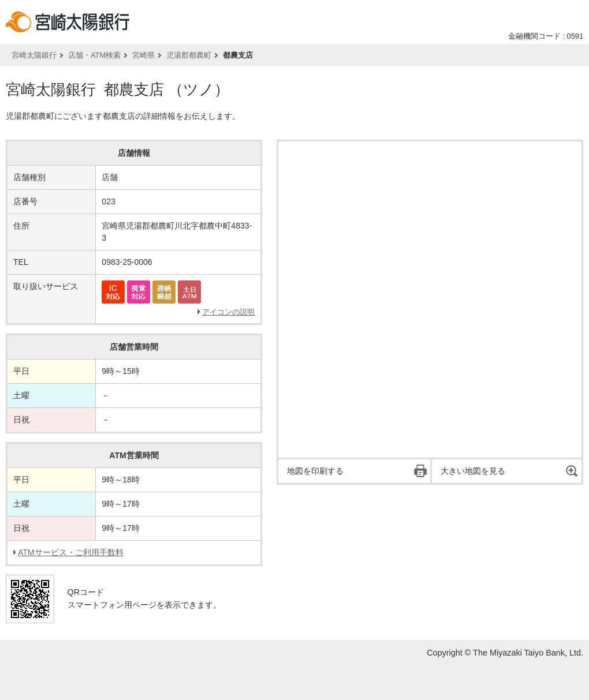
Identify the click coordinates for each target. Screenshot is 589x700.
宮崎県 (143, 55)
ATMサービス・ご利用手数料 (71, 552)
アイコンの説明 (228, 312)
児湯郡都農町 (189, 55)
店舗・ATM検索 (94, 55)
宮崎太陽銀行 (34, 55)
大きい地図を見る (473, 471)
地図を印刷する (315, 471)
